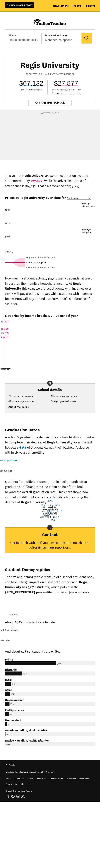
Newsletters (61, 6)
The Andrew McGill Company (41, 838)
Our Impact (19, 845)
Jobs (22, 850)
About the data (19, 407)
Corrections (71, 845)
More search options (58, 40)
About (77, 6)
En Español (11, 831)
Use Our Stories (56, 845)
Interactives (41, 845)
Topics (30, 845)
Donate (91, 6)
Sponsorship (11, 850)
